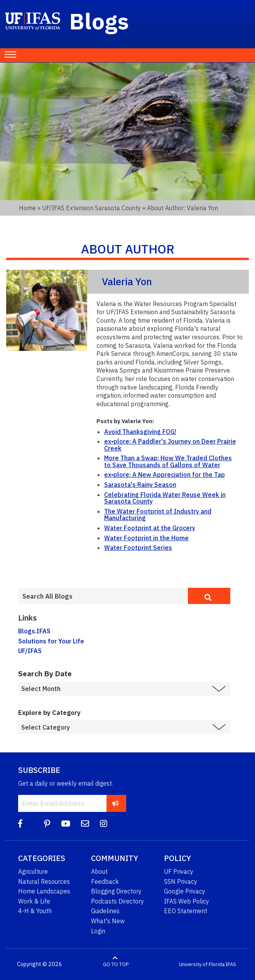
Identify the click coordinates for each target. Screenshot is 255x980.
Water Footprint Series (138, 548)
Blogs (99, 21)
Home (27, 208)
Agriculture (33, 871)
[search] (209, 596)
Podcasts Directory (117, 901)
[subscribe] (116, 803)
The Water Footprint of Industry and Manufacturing (158, 515)
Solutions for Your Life (51, 641)
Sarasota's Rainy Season (140, 485)
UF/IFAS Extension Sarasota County (91, 208)
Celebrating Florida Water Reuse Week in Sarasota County (165, 498)
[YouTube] (66, 824)
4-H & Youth (35, 911)
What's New (108, 921)
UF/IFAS (30, 651)
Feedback (105, 881)
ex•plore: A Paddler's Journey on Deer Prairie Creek (170, 445)
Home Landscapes (44, 891)
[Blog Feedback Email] (85, 824)
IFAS (231, 964)
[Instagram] (104, 824)
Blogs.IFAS (34, 631)
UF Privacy (179, 871)
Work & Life (34, 901)
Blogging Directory (116, 891)
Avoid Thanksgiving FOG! (140, 432)
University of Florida (202, 964)
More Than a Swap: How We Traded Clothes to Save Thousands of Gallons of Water (168, 461)
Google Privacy (185, 891)
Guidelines (105, 911)
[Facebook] (20, 824)
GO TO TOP (116, 964)
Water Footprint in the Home (146, 538)
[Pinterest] (47, 824)
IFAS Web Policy (187, 901)
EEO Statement (186, 911)
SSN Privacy (181, 881)
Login (98, 931)
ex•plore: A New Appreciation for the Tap (165, 475)
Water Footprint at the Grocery (150, 528)
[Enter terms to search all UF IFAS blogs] (103, 596)
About (99, 871)
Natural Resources (44, 881)
